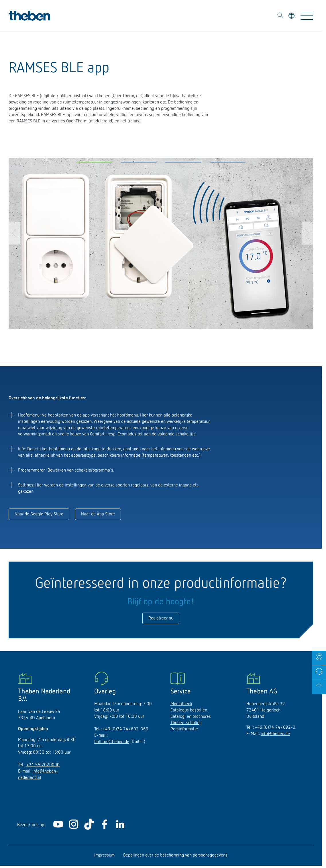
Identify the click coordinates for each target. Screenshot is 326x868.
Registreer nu (161, 618)
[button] (94, 163)
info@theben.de (275, 734)
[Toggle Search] (280, 16)
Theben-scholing (186, 723)
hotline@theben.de (112, 742)
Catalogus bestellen (189, 710)
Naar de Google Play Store (39, 514)
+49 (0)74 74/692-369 (125, 729)
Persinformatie (184, 729)
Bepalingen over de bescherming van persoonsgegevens (175, 855)
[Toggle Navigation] (307, 16)
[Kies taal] (292, 17)
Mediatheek (181, 704)
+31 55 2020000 (43, 765)
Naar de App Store (98, 514)
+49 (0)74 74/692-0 (275, 728)
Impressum (104, 855)
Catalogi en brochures (191, 717)
